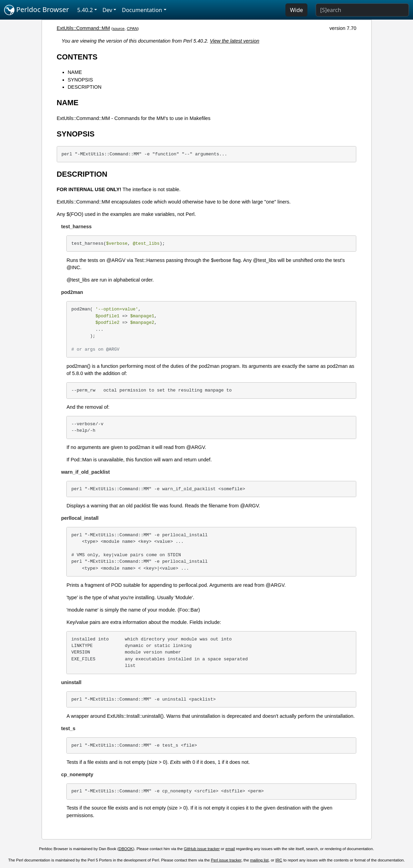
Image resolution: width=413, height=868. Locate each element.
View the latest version (235, 41)
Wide (296, 10)
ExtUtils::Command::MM (83, 28)
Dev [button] (107, 10)
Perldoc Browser (37, 10)
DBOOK (126, 849)
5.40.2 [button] (85, 10)
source (119, 29)
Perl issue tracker (226, 860)
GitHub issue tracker (202, 849)
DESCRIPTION (85, 87)
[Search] (362, 10)
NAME (75, 72)
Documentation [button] (142, 10)
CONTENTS (77, 57)
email (230, 849)
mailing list (259, 860)
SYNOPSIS (80, 80)
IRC (279, 860)
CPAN (132, 29)
